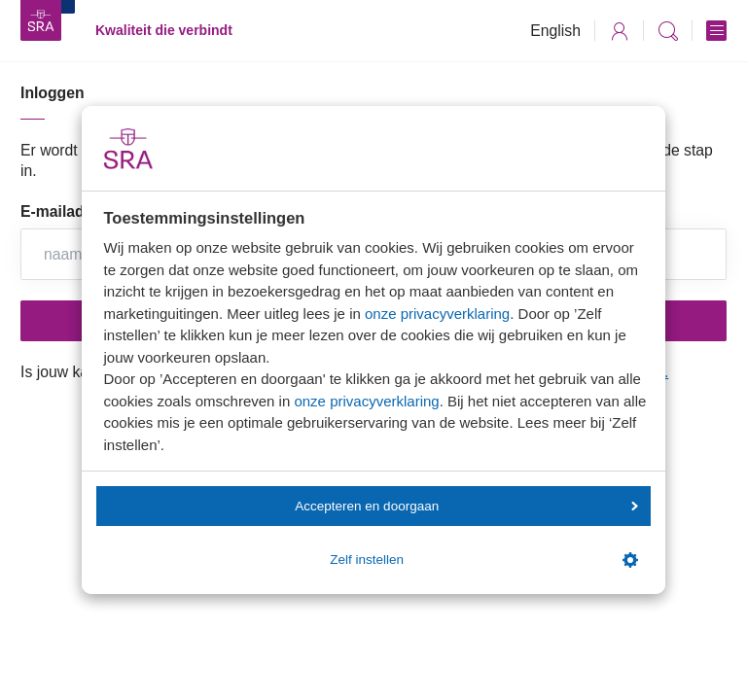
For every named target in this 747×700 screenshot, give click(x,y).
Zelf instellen (483, 560)
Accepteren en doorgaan (466, 506)
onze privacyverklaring (437, 314)
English (555, 31)
